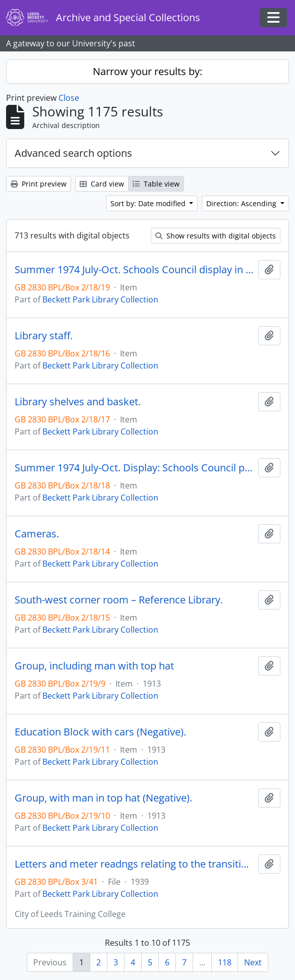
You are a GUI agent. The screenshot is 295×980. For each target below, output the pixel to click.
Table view (156, 184)
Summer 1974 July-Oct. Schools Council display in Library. (134, 270)
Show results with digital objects (216, 236)
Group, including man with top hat (94, 666)
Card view (102, 184)
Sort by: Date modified (149, 203)
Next (253, 962)
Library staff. (44, 336)
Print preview (39, 184)
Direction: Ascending (242, 203)
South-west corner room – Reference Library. (119, 600)
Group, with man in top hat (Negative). (103, 798)
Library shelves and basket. (78, 402)
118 (225, 962)
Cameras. (37, 534)
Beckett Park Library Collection (100, 299)
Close (69, 98)
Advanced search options (73, 153)
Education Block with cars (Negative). (100, 732)
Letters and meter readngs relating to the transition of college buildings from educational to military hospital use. (134, 864)
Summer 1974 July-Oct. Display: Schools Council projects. (134, 468)
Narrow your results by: (147, 71)
